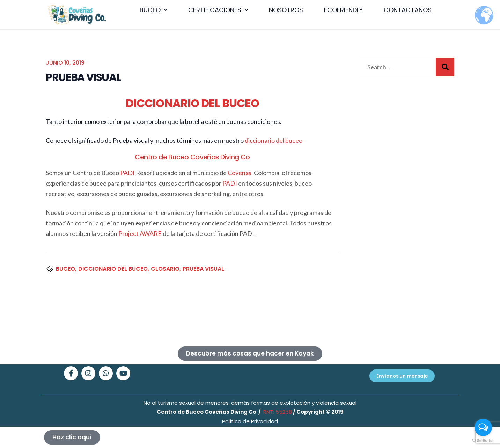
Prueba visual (203, 269)
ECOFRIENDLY (343, 10)
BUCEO (153, 10)
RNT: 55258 (277, 412)
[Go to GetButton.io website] (483, 441)
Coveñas (240, 173)
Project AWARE (140, 233)
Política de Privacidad (250, 421)
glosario (165, 269)
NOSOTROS (286, 10)
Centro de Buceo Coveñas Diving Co (192, 157)
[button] (153, 10)
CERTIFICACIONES (218, 10)
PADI (127, 173)
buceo (65, 269)
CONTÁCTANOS (408, 10)
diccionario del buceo (274, 140)
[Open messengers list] (483, 427)
